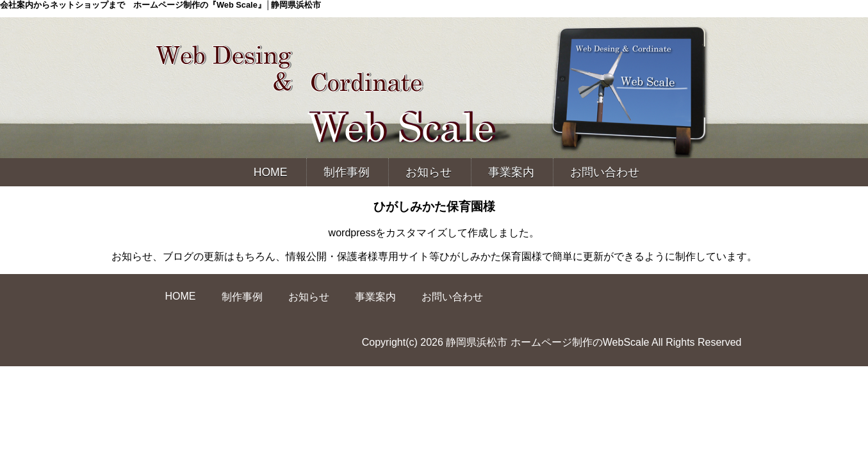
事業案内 (511, 172)
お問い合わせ (605, 172)
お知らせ (429, 172)
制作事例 (347, 172)
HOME (271, 172)
